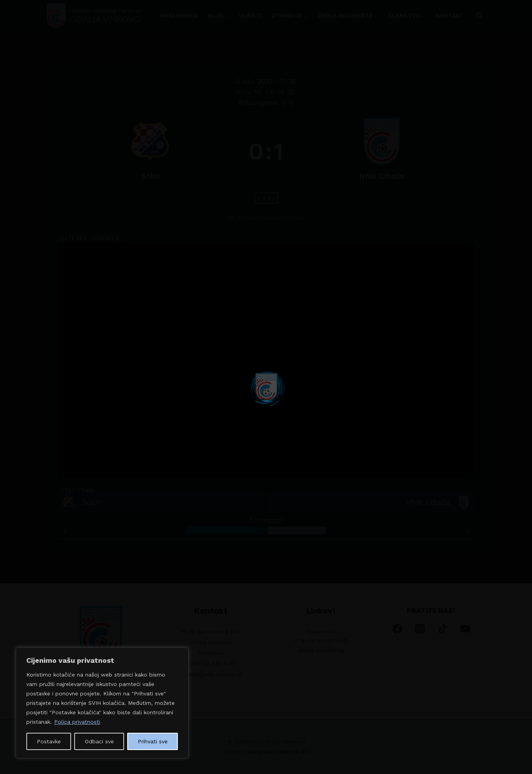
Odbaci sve (99, 741)
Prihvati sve (153, 741)
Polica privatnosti (77, 722)
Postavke (49, 741)
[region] (102, 703)
